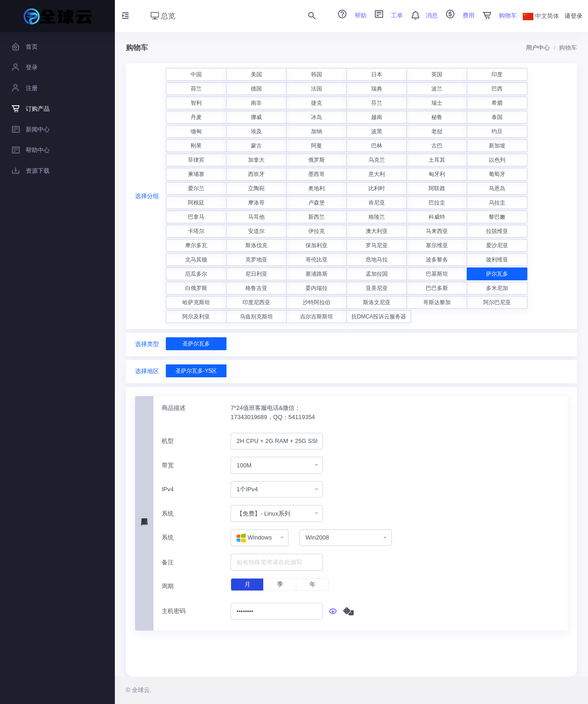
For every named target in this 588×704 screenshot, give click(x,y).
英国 (437, 74)
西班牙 (256, 174)
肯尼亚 (377, 203)
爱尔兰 (196, 188)
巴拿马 (196, 217)
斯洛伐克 (256, 245)
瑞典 (377, 89)
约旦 (497, 131)
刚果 (196, 146)
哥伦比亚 (317, 260)
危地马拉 (377, 260)
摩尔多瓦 (196, 245)
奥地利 (317, 188)
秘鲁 (437, 117)
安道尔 (256, 231)
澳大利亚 (377, 231)
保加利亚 (317, 245)
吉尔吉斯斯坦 (317, 317)
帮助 (349, 15)
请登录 (574, 16)
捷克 (317, 103)
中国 (196, 74)
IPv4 (168, 489)
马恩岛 (497, 188)
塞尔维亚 (437, 245)
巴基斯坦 (437, 274)
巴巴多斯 (437, 288)
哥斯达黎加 (437, 302)
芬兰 (377, 103)
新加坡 (497, 146)
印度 (497, 74)
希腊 (497, 103)
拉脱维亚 (497, 231)
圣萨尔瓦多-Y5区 (196, 371)
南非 (256, 103)
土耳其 (437, 160)
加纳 (317, 131)
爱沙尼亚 (497, 245)
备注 (168, 562)
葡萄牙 (497, 174)
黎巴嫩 (497, 217)
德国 (256, 89)
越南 (377, 117)
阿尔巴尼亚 (497, 302)
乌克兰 (377, 160)
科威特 (437, 217)
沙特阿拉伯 (317, 302)
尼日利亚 (256, 274)
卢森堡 (317, 203)
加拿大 (256, 160)
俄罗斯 (317, 160)
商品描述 (174, 408)
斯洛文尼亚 (377, 302)
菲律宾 (196, 160)
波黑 (377, 131)
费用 (457, 15)
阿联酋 (437, 188)
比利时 (377, 188)
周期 (168, 586)
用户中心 (538, 48)
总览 (163, 16)
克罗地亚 (256, 260)
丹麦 (196, 117)
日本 (377, 74)
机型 (168, 441)
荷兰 (196, 89)
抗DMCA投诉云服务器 (379, 317)
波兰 (437, 89)
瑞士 (437, 103)
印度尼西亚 (256, 302)
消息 (421, 15)
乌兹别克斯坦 (256, 317)
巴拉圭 (437, 203)
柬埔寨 (196, 174)
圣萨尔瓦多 (196, 344)
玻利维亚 (497, 260)
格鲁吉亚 (256, 288)
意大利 (377, 174)
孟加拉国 (377, 274)
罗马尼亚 (377, 245)
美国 (256, 74)
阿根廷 (196, 203)
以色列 (497, 160)
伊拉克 (317, 231)
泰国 (497, 117)
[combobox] (277, 441)
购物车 (497, 15)
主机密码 (174, 611)
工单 (386, 15)
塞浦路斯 (317, 274)
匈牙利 (437, 174)
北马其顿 (196, 260)
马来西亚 (437, 231)
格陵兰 (377, 217)
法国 (317, 89)
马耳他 (256, 217)
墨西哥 (317, 174)
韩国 (317, 74)
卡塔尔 (196, 231)
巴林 (377, 146)
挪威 (256, 117)
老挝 (437, 131)
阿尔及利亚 (196, 317)
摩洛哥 (256, 203)
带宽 (168, 465)
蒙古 (256, 146)
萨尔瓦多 (497, 274)
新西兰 (317, 217)
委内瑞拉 (317, 288)
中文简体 (541, 16)
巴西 (497, 89)
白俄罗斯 (196, 288)
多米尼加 (497, 288)
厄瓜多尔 (196, 274)
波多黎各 (437, 260)
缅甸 (196, 131)
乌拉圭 (497, 203)
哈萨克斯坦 (196, 302)
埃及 (256, 131)
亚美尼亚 (377, 288)
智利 (196, 103)
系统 (168, 514)
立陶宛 (256, 188)
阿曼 (317, 146)
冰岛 (317, 117)
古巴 (437, 146)
